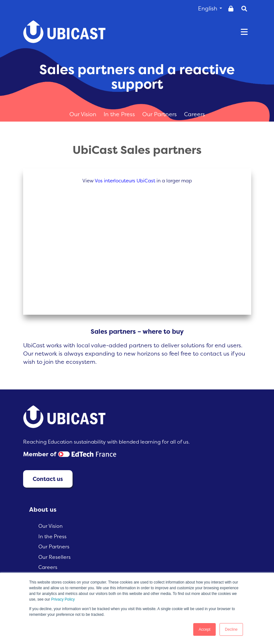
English (210, 8)
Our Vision (84, 114)
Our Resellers (54, 557)
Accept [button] (204, 629)
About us (43, 509)
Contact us (48, 479)
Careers (194, 114)
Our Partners (160, 114)
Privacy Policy (63, 599)
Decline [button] (231, 629)
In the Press (120, 114)
